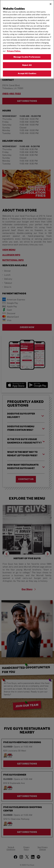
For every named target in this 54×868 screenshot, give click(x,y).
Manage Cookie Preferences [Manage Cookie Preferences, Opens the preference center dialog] (27, 56)
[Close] (51, 4)
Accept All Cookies (27, 73)
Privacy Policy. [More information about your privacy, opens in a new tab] (14, 51)
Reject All (27, 65)
